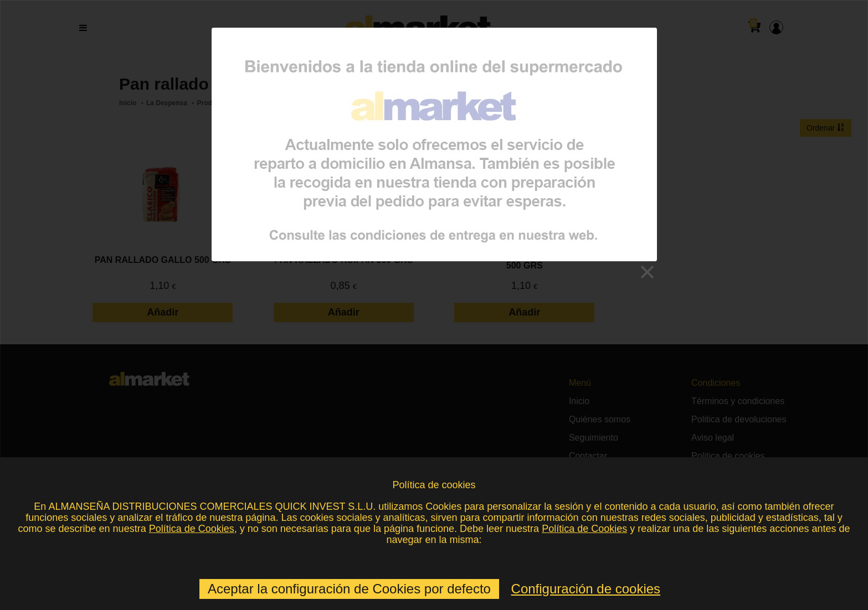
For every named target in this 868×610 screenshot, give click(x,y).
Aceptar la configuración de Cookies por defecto (349, 589)
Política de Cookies (192, 529)
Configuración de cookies (586, 589)
